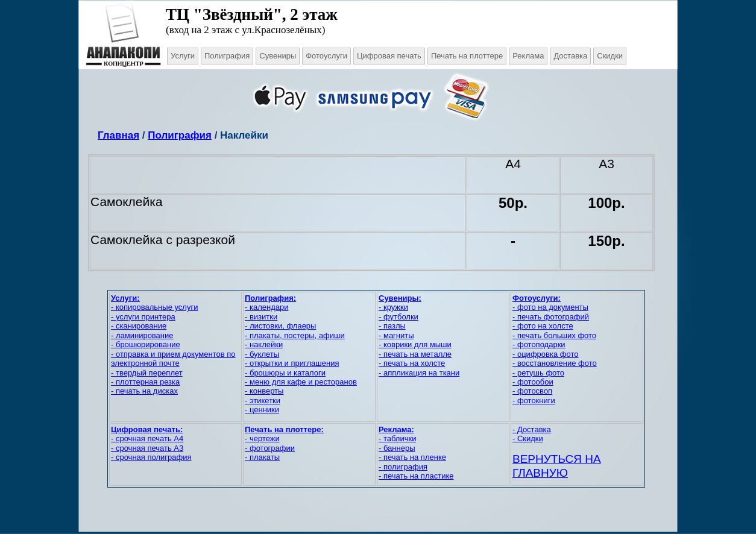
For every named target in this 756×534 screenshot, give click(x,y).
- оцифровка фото (545, 354)
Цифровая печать (389, 56)
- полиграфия (403, 467)
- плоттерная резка (145, 382)
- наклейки (264, 344)
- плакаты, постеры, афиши (295, 335)
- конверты (264, 391)
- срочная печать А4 (147, 438)
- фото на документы (550, 307)
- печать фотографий (551, 317)
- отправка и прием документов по (173, 354)
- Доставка (532, 429)
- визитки (261, 317)
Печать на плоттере (467, 56)
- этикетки (263, 400)
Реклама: (396, 429)
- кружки (393, 307)
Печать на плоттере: (284, 429)
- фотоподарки (539, 344)
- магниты (396, 335)
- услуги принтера (143, 317)
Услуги (183, 56)
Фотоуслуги (326, 56)
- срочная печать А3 (147, 448)
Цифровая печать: (147, 429)
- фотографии (270, 448)
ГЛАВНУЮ (540, 473)
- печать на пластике (416, 476)
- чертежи (262, 438)
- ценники (262, 410)
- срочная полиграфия (151, 457)
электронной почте (145, 363)
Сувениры (278, 56)
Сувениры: (400, 298)
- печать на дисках (144, 391)
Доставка (570, 56)
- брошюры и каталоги (285, 373)
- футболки (398, 317)
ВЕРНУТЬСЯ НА (557, 459)
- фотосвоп (532, 391)
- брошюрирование (146, 344)
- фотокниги (534, 400)
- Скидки (528, 438)
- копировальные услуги (154, 307)
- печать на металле (415, 354)
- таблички (397, 438)
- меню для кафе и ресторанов (301, 382)
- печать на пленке (412, 457)
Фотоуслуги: (537, 298)
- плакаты (262, 457)
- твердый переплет (147, 373)
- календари (266, 307)
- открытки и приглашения (292, 363)
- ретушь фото (538, 373)
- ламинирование (142, 335)
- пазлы (392, 326)
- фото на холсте (543, 326)
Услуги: (125, 298)
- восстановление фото (555, 363)
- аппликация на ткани (419, 373)
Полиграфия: (270, 298)
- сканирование (139, 326)
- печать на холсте (412, 363)
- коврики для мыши (415, 344)
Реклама (528, 56)
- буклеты (262, 354)
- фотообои (533, 382)
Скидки (610, 56)
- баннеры (397, 448)
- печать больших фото (554, 335)
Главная (118, 135)
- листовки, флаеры (280, 326)
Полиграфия (180, 135)
